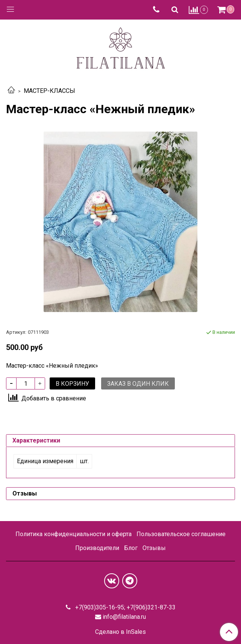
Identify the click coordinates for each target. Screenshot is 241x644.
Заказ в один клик (138, 384)
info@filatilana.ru (124, 617)
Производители (97, 548)
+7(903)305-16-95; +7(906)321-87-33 (125, 607)
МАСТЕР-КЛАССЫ (49, 91)
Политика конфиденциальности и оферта (74, 534)
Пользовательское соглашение (181, 534)
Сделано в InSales (120, 632)
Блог (131, 548)
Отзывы (154, 548)
